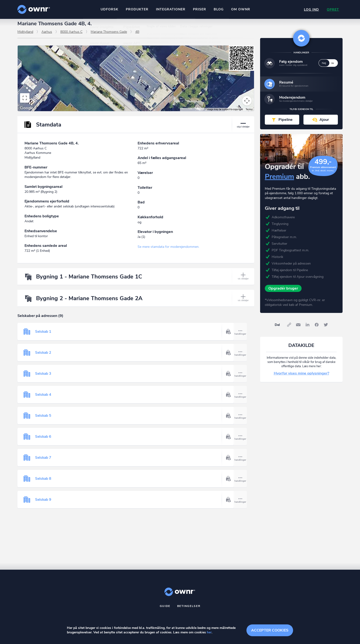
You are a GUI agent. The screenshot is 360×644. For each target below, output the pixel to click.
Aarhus (47, 36)
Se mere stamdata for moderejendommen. (168, 251)
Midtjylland (25, 36)
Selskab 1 (44, 336)
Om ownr (240, 9)
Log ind (311, 10)
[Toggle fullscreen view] (25, 102)
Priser (199, 9)
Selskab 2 (44, 357)
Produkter (137, 9)
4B (137, 36)
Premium (279, 181)
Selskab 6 (44, 441)
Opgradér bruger (283, 292)
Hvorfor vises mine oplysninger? (301, 378)
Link (289, 329)
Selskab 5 (44, 420)
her (209, 633)
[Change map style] (34, 58)
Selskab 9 (44, 504)
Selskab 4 (44, 399)
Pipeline (286, 124)
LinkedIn (307, 329)
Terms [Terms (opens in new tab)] (249, 113)
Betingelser (189, 610)
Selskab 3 (44, 378)
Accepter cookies (270, 630)
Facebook (317, 329)
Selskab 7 (44, 462)
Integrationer (170, 9)
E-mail (298, 329)
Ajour (324, 124)
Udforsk (109, 9)
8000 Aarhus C (71, 36)
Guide (165, 610)
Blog (218, 9)
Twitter (326, 329)
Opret (333, 10)
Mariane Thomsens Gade (109, 36)
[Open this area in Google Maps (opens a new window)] (27, 112)
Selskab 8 (44, 483)
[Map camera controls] (247, 105)
